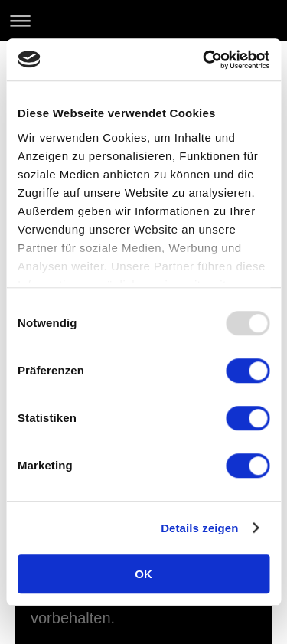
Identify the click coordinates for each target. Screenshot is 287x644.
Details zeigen (199, 528)
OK (143, 574)
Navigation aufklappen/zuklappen (143, 20)
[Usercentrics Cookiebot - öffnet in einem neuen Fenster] (204, 60)
